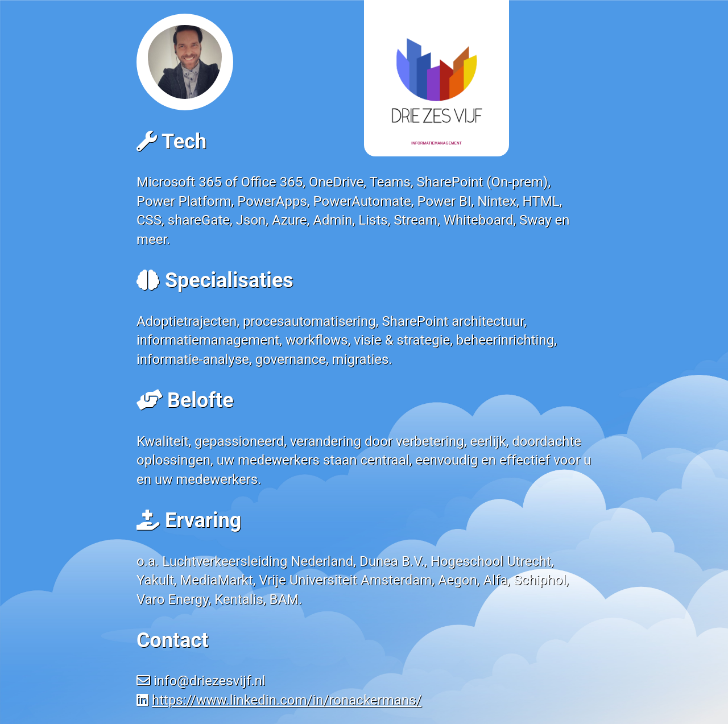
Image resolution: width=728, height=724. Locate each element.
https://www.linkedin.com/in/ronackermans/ (287, 700)
